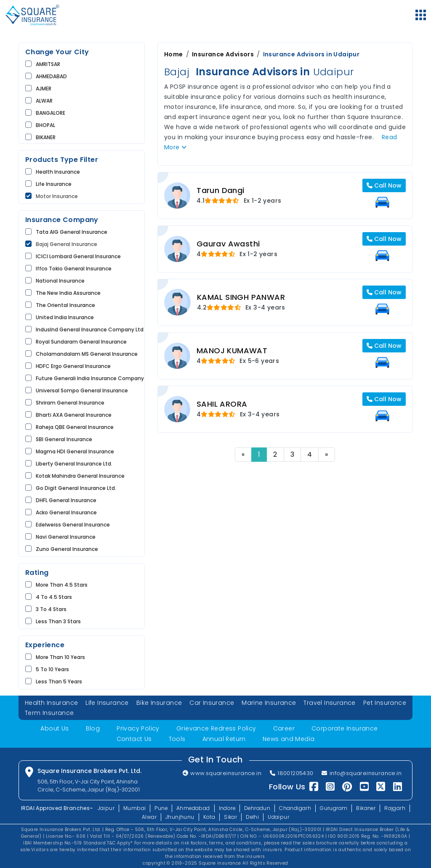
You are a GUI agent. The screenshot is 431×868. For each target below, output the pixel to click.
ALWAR (44, 101)
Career (284, 728)
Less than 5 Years (59, 681)
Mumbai (133, 807)
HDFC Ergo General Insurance (73, 366)
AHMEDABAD (51, 76)
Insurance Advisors (223, 54)
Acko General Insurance (66, 512)
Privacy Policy (138, 728)
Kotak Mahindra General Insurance (80, 476)
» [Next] (326, 454)
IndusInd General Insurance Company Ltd (90, 329)
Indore (227, 807)
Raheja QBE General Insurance (75, 427)
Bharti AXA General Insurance (74, 415)
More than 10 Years (60, 657)
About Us (55, 728)
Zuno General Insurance (67, 549)
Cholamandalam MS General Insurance (87, 354)
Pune (160, 807)
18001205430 (291, 773)
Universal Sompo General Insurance (82, 390)
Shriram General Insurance (70, 403)
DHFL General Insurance (66, 500)
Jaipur (105, 807)
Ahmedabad (193, 807)
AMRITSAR (48, 64)
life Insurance (54, 184)
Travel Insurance (330, 703)
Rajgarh (396, 807)
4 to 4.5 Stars (54, 597)
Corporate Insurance (345, 728)
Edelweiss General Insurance (73, 525)
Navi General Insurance (66, 537)
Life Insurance (107, 703)
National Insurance (60, 281)
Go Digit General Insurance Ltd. (76, 488)
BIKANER (46, 137)
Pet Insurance (385, 703)
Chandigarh (296, 807)
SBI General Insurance (64, 439)
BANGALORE (51, 113)
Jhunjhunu (180, 816)
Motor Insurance (57, 196)
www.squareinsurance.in (221, 773)
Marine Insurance (269, 703)
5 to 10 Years (52, 669)
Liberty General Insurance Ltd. (74, 464)
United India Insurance (65, 317)
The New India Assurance (68, 293)
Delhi (253, 816)
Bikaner (367, 807)
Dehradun (258, 807)
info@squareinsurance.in (362, 773)
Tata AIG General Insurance (72, 232)
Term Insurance (49, 713)
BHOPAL (45, 125)
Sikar (230, 816)
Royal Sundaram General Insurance (81, 342)
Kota (209, 816)
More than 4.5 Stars (62, 585)
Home (174, 54)
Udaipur (279, 816)
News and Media (289, 738)
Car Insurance (212, 703)
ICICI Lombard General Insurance (78, 256)
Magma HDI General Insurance (75, 451)
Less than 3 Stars (58, 621)
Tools (177, 738)
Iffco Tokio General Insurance (74, 269)
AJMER (44, 89)
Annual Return (224, 738)
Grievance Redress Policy (216, 728)
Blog (93, 728)
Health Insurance (58, 172)
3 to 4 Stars (51, 609)
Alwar (149, 816)
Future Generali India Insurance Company (90, 378)
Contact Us (134, 738)
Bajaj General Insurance (67, 244)
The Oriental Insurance (65, 305)
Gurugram (334, 807)
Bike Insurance (159, 703)
